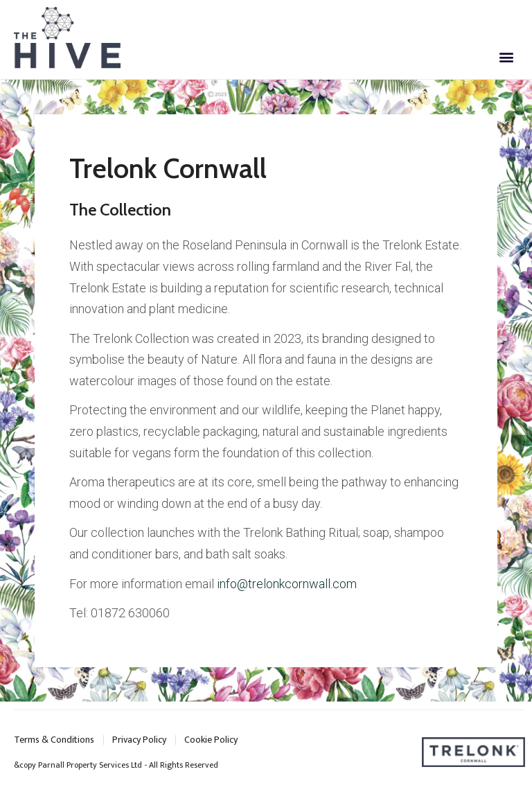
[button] (507, 57)
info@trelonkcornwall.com (287, 584)
